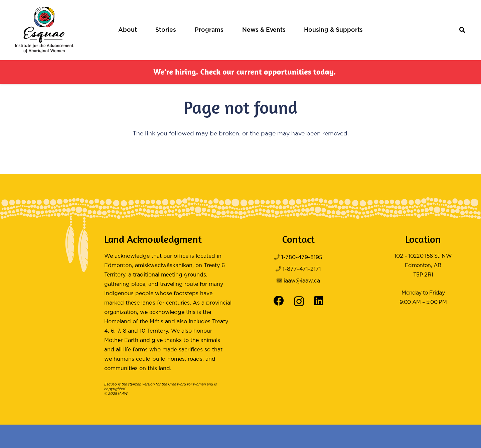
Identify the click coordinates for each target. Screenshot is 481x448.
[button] (462, 30)
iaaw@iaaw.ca (302, 281)
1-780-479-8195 (302, 258)
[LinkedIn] (319, 301)
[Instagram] (299, 302)
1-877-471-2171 (302, 269)
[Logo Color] (44, 30)
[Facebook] (279, 301)
